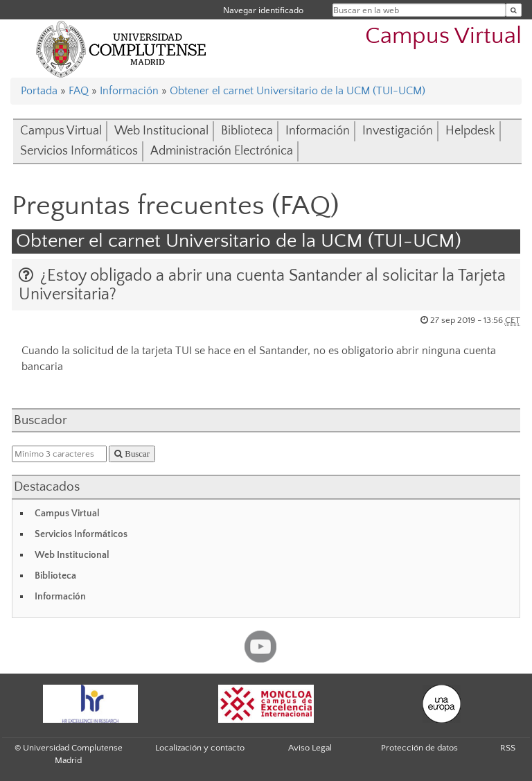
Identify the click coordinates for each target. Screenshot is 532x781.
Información (129, 91)
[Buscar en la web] (514, 10)
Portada (39, 91)
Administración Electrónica (222, 151)
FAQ (79, 91)
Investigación (398, 131)
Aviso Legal (310, 748)
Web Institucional (161, 131)
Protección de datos (419, 748)
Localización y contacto (200, 748)
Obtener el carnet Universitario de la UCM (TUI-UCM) (298, 91)
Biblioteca (247, 131)
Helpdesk (470, 131)
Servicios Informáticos (79, 151)
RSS (508, 748)
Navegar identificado (263, 10)
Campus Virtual (443, 36)
